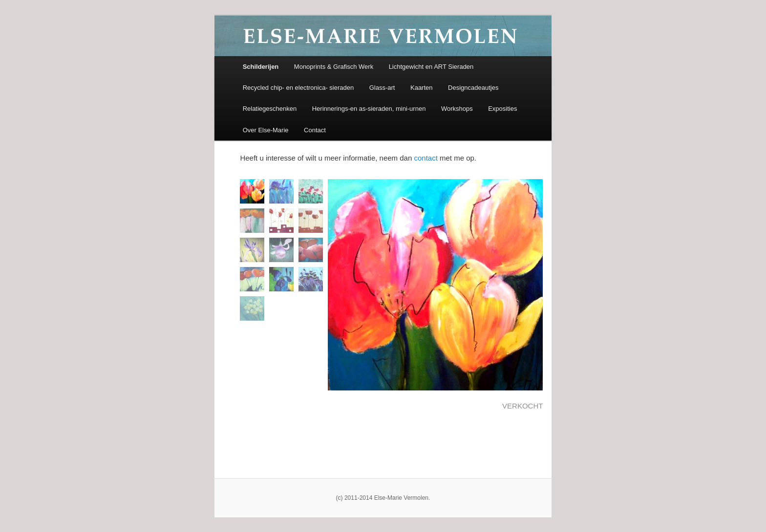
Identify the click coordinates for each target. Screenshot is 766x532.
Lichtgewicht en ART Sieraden (431, 67)
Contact (315, 130)
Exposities (502, 109)
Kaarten (422, 88)
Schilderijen (261, 67)
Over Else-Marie (266, 130)
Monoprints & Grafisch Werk (334, 67)
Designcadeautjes (473, 88)
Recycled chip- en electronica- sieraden (298, 88)
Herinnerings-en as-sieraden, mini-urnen (369, 109)
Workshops (457, 109)
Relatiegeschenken (270, 109)
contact (426, 158)
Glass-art (382, 88)
